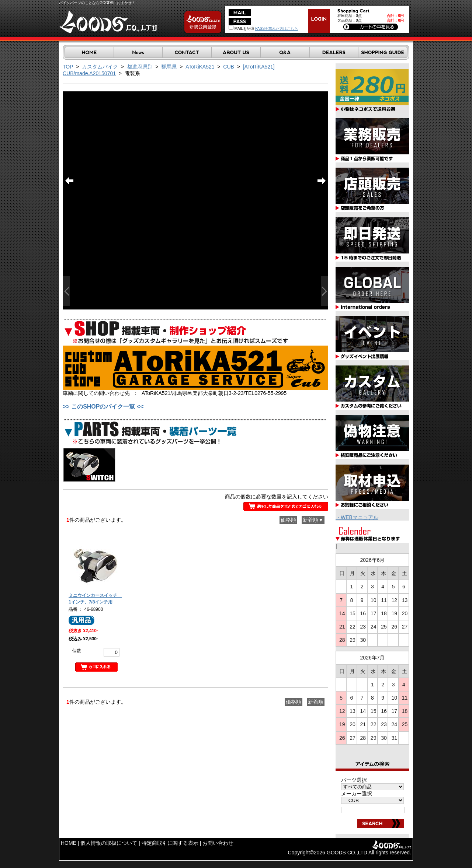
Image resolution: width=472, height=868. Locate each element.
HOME (69, 843)
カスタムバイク (100, 67)
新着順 (316, 702)
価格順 (288, 520)
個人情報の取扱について (109, 843)
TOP (68, 67)
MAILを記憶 (241, 29)
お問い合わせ (218, 843)
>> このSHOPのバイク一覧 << (103, 407)
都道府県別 (140, 67)
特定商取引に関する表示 (170, 843)
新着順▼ (313, 520)
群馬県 (169, 67)
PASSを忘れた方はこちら (277, 29)
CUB (229, 67)
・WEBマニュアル (357, 517)
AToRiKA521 (200, 67)
